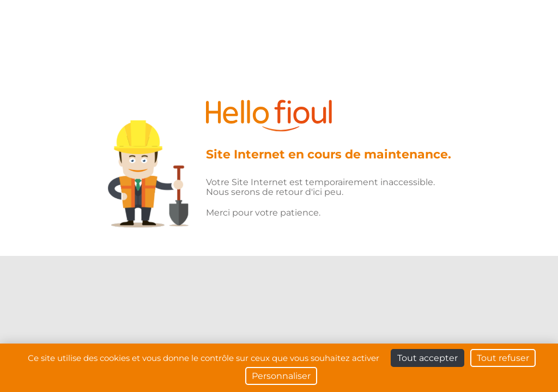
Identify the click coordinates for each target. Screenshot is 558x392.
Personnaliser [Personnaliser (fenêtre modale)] (281, 376)
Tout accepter (427, 358)
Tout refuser (503, 358)
